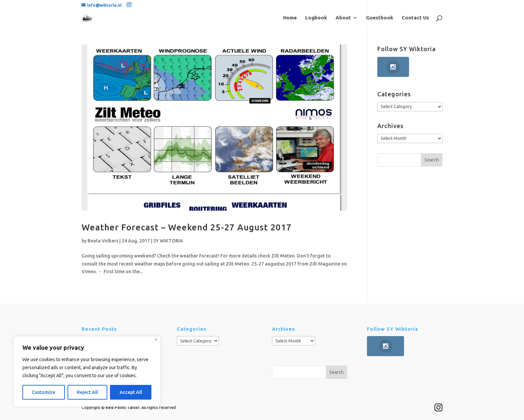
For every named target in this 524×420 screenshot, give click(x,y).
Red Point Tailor (122, 407)
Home (290, 18)
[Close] (156, 340)
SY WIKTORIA (168, 241)
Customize (43, 392)
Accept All (131, 392)
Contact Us (415, 18)
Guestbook (380, 18)
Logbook (316, 18)
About (343, 18)
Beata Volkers (103, 241)
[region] (87, 372)
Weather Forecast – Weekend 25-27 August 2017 (187, 227)
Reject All (87, 392)
